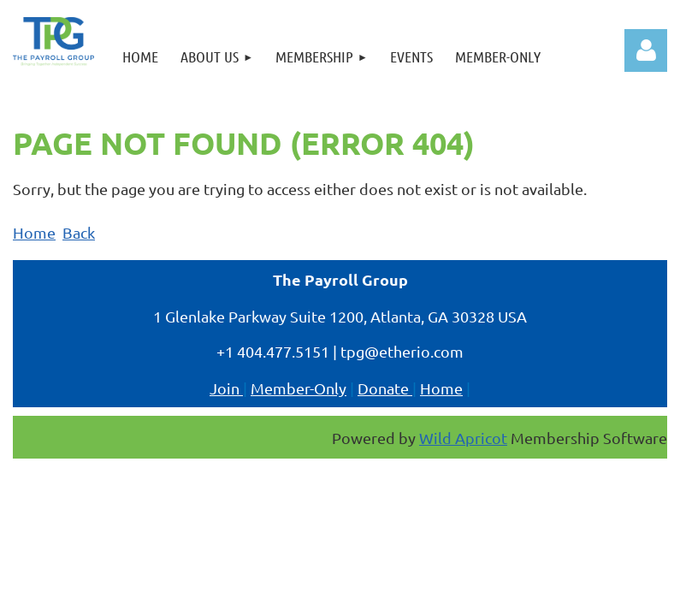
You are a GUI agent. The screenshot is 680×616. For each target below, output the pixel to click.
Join (226, 388)
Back (79, 232)
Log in (646, 50)
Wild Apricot (463, 438)
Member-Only (299, 388)
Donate (385, 388)
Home (34, 232)
